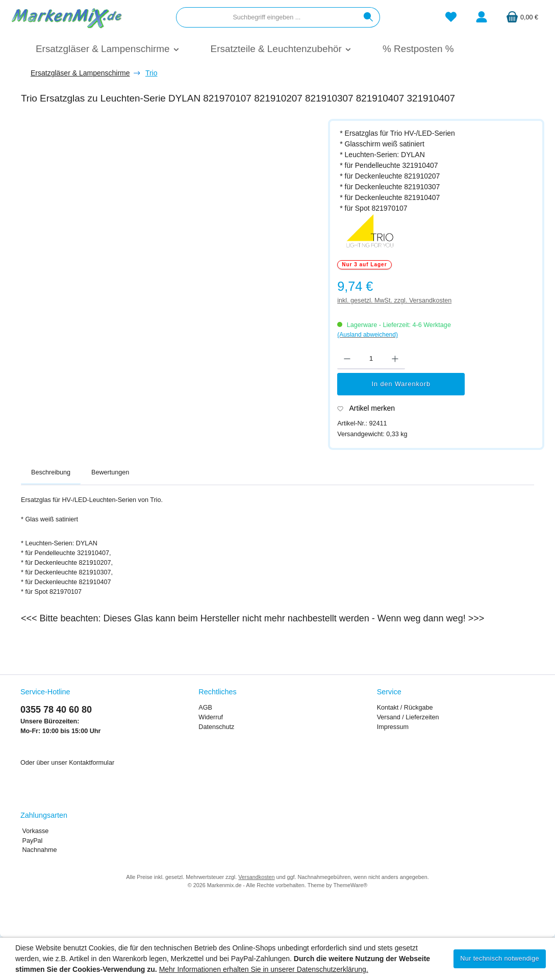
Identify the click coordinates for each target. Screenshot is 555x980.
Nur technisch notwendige (500, 959)
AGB (205, 708)
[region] (169, 240)
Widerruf (211, 717)
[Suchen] (369, 17)
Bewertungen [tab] (110, 472)
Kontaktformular (92, 763)
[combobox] (267, 17)
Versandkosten (256, 877)
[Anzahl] (371, 359)
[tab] (51, 473)
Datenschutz (216, 727)
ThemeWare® (350, 885)
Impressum (393, 727)
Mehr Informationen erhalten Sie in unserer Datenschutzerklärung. (264, 969)
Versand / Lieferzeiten (408, 717)
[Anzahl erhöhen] (395, 359)
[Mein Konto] (482, 18)
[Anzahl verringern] (347, 359)
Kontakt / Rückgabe (405, 708)
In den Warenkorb (401, 384)
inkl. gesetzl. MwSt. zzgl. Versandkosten (394, 300)
